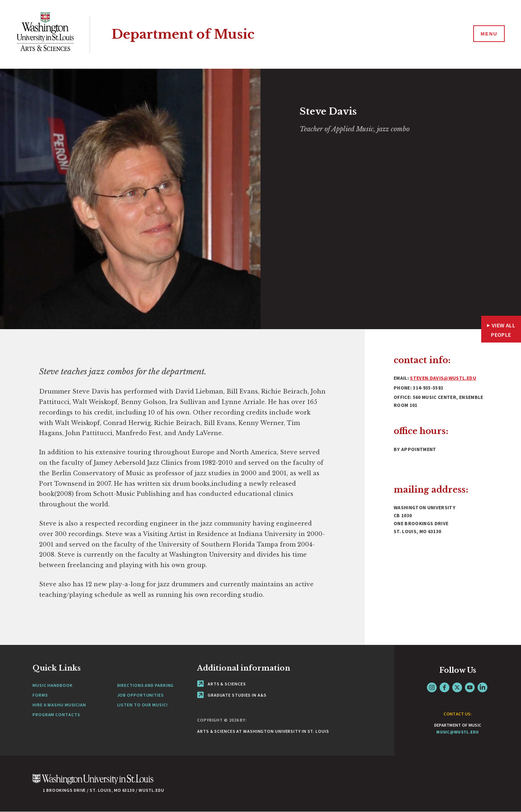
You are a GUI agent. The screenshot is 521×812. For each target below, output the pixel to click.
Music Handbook (53, 685)
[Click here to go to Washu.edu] (93, 783)
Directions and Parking (146, 685)
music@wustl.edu (458, 732)
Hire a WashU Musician (59, 705)
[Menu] (488, 34)
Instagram (432, 687)
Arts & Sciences (221, 684)
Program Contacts (56, 715)
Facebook (444, 687)
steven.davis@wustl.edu (443, 378)
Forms (40, 695)
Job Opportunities (141, 695)
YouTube (470, 687)
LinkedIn (482, 687)
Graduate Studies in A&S (232, 695)
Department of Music (183, 34)
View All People (503, 330)
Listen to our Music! (143, 705)
